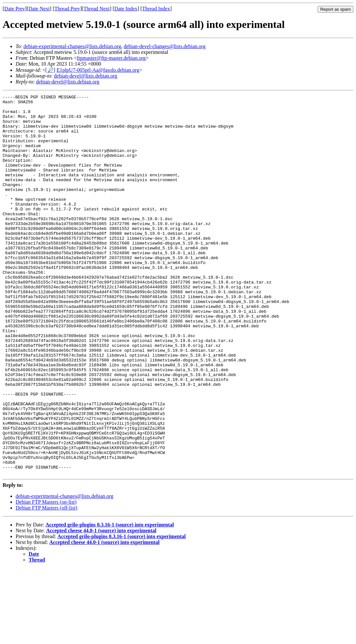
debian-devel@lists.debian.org (86, 76)
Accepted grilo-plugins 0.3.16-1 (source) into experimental (110, 601)
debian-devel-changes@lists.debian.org (165, 46)
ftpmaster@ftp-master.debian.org (111, 58)
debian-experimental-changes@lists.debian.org (72, 46)
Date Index (126, 9)
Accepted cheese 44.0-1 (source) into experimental (101, 606)
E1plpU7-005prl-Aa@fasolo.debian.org (98, 70)
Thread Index (156, 9)
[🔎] (50, 70)
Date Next (39, 9)
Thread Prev (67, 9)
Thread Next (97, 9)
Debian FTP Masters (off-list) (46, 584)
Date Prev (15, 9)
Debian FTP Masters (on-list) (46, 578)
